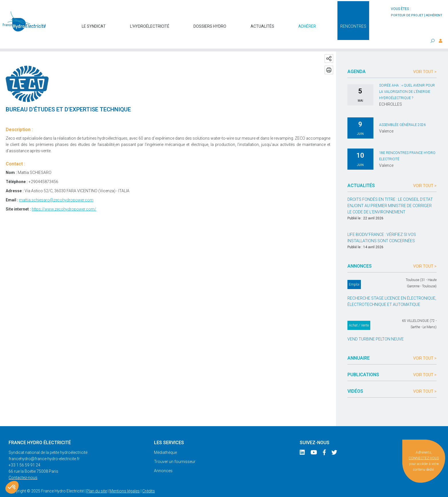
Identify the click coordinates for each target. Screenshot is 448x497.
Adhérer (307, 23)
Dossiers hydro (210, 23)
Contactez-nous (23, 466)
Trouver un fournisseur (175, 450)
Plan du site (97, 480)
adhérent (434, 15)
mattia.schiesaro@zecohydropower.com (56, 189)
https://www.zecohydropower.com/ (64, 198)
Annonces (163, 459)
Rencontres (353, 23)
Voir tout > (425, 60)
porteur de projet (407, 15)
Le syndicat (94, 23)
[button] (12, 487)
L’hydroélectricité (150, 23)
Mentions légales (125, 480)
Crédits (149, 480)
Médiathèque (165, 441)
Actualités (262, 23)
